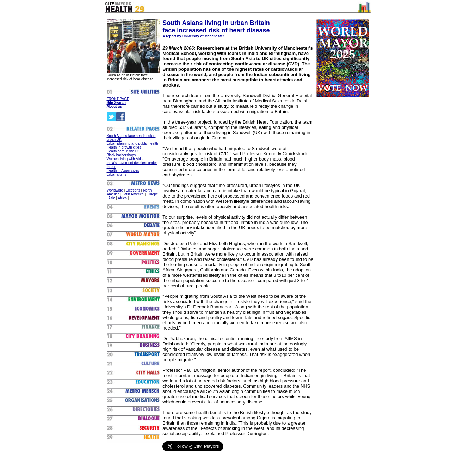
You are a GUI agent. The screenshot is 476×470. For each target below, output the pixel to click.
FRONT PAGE (118, 99)
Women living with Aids (125, 159)
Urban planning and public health (132, 143)
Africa (122, 198)
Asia (112, 198)
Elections (133, 190)
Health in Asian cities (123, 171)
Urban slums (117, 174)
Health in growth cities (124, 147)
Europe (152, 194)
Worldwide (115, 190)
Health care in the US (123, 151)
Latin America (133, 194)
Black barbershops (121, 155)
